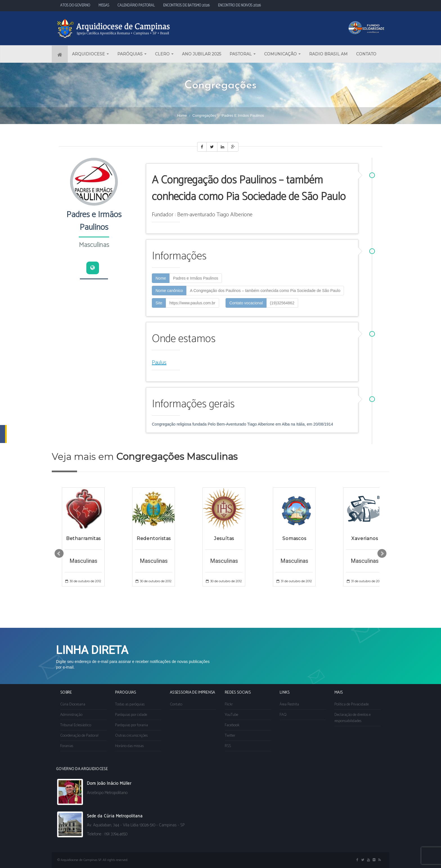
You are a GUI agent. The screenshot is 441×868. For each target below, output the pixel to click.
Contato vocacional (246, 303)
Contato (176, 704)
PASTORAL (243, 54)
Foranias (67, 746)
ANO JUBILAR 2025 (202, 54)
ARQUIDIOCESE (90, 54)
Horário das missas (129, 746)
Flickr (229, 704)
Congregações (204, 115)
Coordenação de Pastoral (79, 736)
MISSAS (104, 5)
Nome (161, 278)
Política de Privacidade (352, 704)
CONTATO (366, 54)
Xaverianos (364, 538)
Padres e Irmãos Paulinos (195, 278)
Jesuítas (224, 538)
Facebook (232, 725)
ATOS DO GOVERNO (75, 5)
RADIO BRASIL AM (328, 54)
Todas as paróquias (130, 704)
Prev (59, 554)
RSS (228, 746)
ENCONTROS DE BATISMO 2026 (186, 5)
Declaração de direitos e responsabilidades (353, 718)
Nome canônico (169, 291)
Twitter (230, 736)
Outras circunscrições (131, 736)
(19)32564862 (282, 303)
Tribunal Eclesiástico (76, 725)
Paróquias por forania (131, 725)
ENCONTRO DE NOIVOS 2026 (239, 5)
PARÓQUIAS (132, 54)
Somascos (294, 538)
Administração (71, 715)
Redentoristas (154, 538)
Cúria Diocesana (73, 704)
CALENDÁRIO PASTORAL (136, 5)
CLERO (164, 54)
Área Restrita (289, 704)
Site (159, 303)
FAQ (283, 715)
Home (182, 115)
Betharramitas (83, 538)
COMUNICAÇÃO (282, 54)
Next (382, 554)
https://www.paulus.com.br (192, 303)
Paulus (159, 363)
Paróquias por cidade (131, 715)
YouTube (231, 715)
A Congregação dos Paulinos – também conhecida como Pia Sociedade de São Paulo (265, 291)
